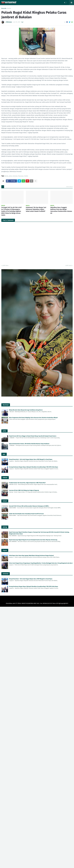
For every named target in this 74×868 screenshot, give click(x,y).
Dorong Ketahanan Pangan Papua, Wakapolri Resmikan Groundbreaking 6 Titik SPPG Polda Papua (34, 467)
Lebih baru (5, 265)
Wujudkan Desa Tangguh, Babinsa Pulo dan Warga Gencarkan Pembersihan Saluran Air (61, 210)
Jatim (10, 176)
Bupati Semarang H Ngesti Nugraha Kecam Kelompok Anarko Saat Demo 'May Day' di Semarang (33, 540)
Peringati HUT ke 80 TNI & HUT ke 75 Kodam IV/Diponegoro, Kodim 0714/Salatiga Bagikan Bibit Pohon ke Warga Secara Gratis (12, 211)
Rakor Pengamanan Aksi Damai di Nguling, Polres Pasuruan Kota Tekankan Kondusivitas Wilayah (33, 418)
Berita (9, 8)
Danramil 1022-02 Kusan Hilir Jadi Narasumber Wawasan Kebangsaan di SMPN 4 (29, 506)
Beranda (4, 8)
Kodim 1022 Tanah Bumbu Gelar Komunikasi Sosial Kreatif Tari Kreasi (26, 514)
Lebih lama (69, 265)
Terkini (26, 176)
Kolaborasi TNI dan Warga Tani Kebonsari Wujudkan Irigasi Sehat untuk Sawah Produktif (36, 209)
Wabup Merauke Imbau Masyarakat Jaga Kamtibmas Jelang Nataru (26, 410)
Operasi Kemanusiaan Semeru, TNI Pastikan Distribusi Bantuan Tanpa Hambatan (29, 444)
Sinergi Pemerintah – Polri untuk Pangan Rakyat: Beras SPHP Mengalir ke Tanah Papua (31, 459)
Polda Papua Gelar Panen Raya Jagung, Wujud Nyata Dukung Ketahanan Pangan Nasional (31, 556)
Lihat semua (69, 187)
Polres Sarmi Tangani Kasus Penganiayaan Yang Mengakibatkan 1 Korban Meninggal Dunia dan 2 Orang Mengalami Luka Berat (41, 563)
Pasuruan (21, 176)
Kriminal (15, 176)
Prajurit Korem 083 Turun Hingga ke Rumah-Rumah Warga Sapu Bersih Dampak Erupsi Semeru (33, 436)
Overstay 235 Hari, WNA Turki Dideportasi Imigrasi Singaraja (24, 490)
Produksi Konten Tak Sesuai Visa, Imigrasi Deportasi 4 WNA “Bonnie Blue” (27, 483)
